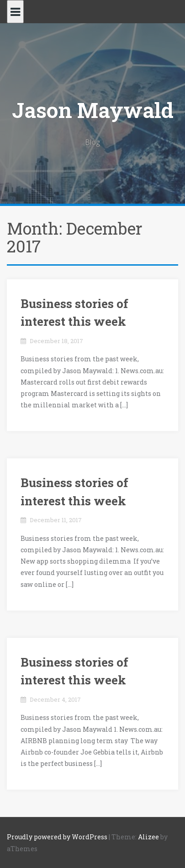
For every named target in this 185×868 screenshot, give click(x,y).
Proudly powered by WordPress (57, 837)
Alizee (148, 837)
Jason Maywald (93, 110)
